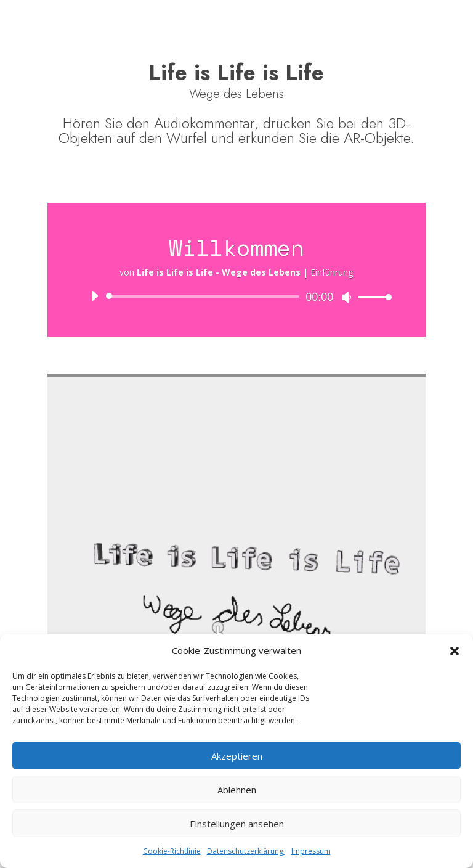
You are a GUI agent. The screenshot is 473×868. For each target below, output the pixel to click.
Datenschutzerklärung (246, 851)
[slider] (205, 297)
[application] (236, 297)
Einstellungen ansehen (237, 824)
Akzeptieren (237, 756)
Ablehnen (237, 790)
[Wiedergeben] (94, 296)
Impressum (311, 851)
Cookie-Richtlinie (172, 851)
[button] (455, 651)
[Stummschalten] (347, 297)
